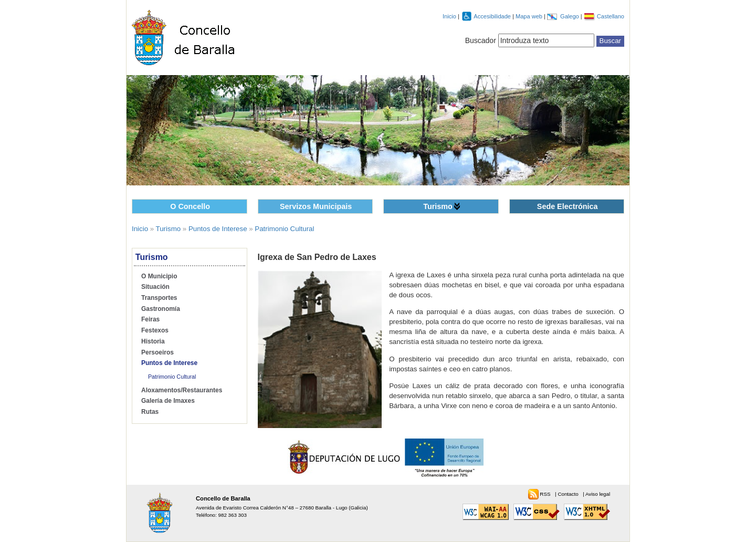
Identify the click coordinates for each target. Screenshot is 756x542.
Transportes (159, 298)
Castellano (611, 16)
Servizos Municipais (316, 206)
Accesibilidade (493, 16)
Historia (153, 341)
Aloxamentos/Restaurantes (182, 390)
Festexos (155, 330)
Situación (155, 287)
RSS (546, 494)
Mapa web (530, 16)
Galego (570, 16)
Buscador (481, 40)
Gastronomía (161, 309)
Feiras (150, 319)
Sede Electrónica (568, 206)
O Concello (190, 206)
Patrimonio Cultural (284, 229)
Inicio (449, 16)
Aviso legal (598, 494)
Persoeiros (157, 352)
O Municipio (159, 276)
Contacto (569, 494)
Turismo (438, 206)
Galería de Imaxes (168, 401)
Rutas (150, 412)
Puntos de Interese (218, 229)
